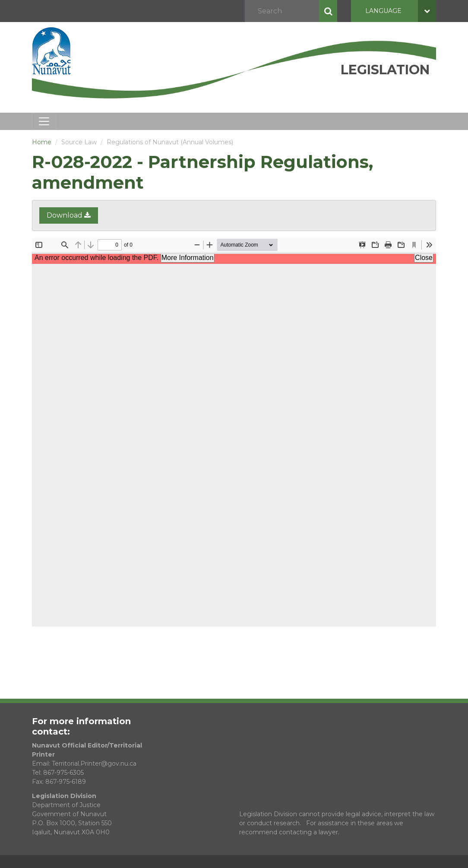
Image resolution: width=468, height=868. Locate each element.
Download (69, 215)
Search (328, 11)
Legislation (385, 70)
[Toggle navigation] (44, 121)
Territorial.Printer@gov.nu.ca (94, 763)
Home (42, 142)
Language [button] (401, 11)
